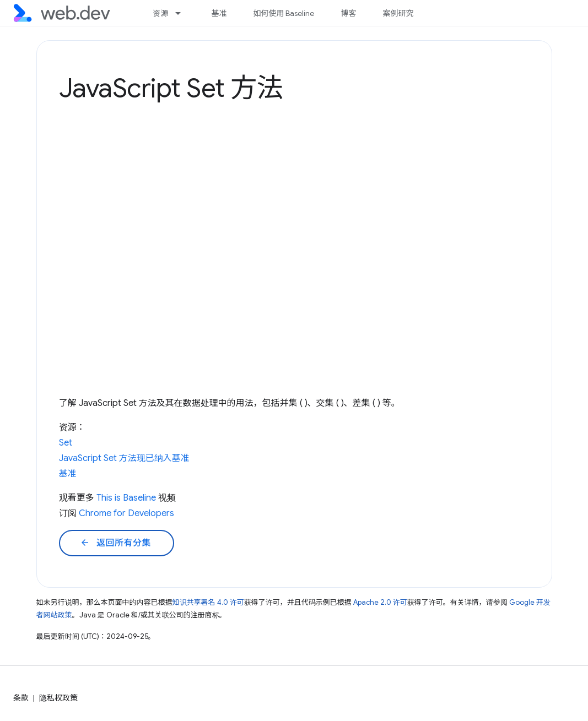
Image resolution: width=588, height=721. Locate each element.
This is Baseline (126, 498)
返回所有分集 (116, 543)
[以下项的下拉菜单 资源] (183, 13)
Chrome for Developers (126, 513)
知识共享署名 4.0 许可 (208, 602)
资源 (160, 13)
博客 (348, 13)
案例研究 (398, 13)
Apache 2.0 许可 (380, 602)
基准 (219, 13)
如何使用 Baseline (284, 13)
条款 (21, 698)
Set (66, 443)
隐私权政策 (58, 698)
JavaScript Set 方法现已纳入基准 (124, 458)
